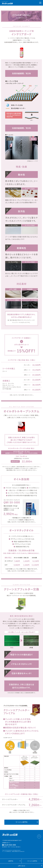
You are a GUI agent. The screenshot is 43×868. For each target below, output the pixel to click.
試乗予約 (11, 861)
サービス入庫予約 (22, 822)
